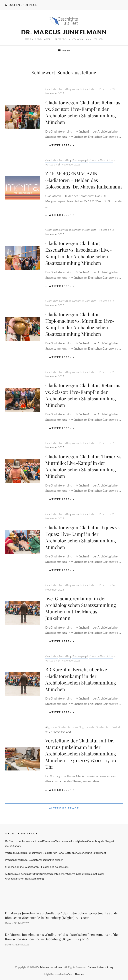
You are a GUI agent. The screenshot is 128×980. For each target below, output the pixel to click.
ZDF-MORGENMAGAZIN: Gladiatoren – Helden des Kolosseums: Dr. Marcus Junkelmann (84, 180)
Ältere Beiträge (64, 808)
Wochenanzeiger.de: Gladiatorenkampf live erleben (34, 860)
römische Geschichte (84, 89)
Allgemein (51, 727)
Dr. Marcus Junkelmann (64, 32)
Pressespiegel (80, 160)
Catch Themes (75, 974)
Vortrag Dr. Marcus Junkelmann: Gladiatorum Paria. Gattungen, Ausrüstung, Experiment (55, 853)
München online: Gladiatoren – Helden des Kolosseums (37, 867)
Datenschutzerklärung (100, 967)
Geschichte (52, 89)
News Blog (65, 89)
